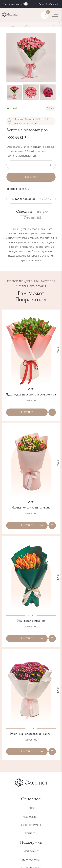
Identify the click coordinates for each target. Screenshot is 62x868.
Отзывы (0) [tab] (32, 218)
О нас (31, 808)
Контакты (31, 833)
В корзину (31, 177)
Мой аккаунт (31, 851)
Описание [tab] (24, 212)
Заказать (45, 199)
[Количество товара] (31, 165)
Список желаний (31, 860)
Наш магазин (31, 817)
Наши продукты (31, 825)
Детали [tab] (42, 212)
